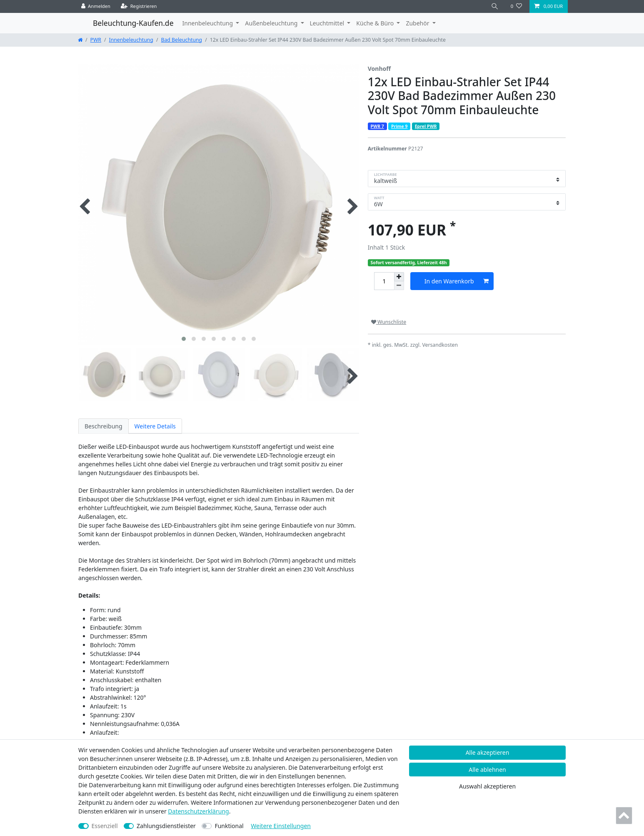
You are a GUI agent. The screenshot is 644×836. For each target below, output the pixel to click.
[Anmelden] (96, 6)
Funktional (229, 826)
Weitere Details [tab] (155, 426)
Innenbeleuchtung (131, 40)
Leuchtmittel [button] (328, 23)
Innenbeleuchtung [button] (208, 23)
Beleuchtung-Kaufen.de (133, 23)
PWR (96, 40)
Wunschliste (389, 322)
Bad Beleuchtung (182, 40)
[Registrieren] (139, 6)
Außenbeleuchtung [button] (272, 23)
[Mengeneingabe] (384, 281)
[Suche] (495, 6)
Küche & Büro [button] (376, 23)
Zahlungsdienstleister (166, 826)
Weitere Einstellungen (281, 826)
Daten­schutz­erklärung (198, 811)
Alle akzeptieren (488, 752)
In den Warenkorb (457, 281)
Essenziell (105, 826)
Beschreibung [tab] (104, 426)
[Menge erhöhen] (399, 277)
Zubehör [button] (418, 23)
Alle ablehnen (487, 770)
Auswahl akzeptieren (487, 786)
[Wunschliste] (516, 6)
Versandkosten (440, 345)
